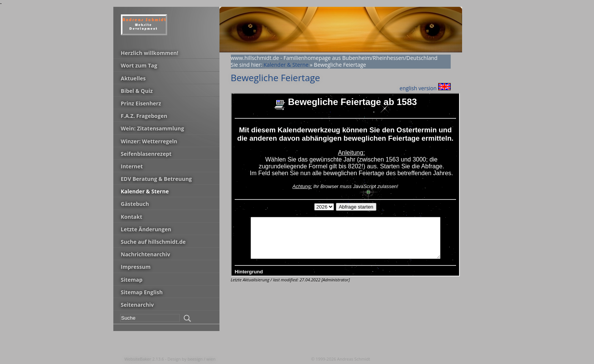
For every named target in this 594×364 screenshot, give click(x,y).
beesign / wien (202, 359)
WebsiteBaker (138, 359)
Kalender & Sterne (286, 65)
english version (425, 88)
